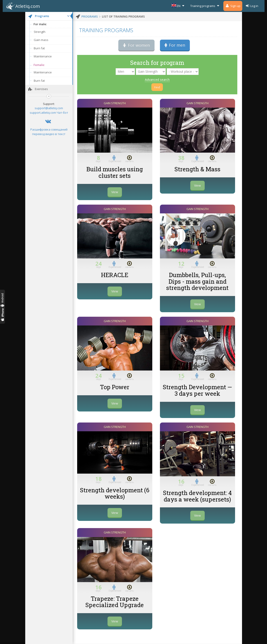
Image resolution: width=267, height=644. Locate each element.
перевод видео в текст (49, 134)
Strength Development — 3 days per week (197, 390)
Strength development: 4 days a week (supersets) (197, 496)
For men (175, 45)
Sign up (233, 6)
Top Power (115, 387)
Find (157, 87)
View (115, 192)
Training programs (205, 6)
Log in (252, 6)
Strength (40, 32)
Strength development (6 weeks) (115, 493)
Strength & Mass (197, 169)
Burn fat (39, 48)
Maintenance (43, 56)
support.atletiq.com (43, 113)
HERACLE (115, 275)
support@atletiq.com (49, 108)
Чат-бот (62, 113)
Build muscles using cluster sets (115, 172)
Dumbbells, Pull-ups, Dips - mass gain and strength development (197, 281)
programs (90, 16)
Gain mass (41, 40)
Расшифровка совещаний (49, 129)
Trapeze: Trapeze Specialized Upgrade (115, 602)
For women (136, 45)
